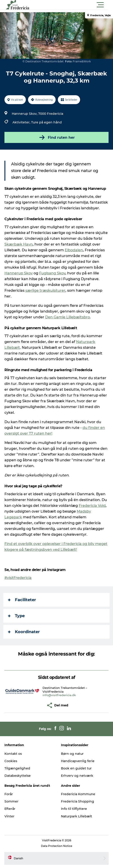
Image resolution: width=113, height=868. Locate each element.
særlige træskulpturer (45, 290)
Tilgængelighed (17, 768)
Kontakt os (13, 754)
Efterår (10, 809)
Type (16, 616)
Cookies (11, 761)
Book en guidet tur (76, 768)
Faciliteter (22, 600)
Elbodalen (74, 250)
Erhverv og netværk (77, 776)
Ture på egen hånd (46, 122)
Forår (9, 794)
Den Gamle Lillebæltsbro (68, 317)
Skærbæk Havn (19, 244)
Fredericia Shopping (78, 801)
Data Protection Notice (56, 846)
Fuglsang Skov (52, 273)
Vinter (9, 816)
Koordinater (24, 632)
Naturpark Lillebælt (77, 816)
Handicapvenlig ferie (78, 761)
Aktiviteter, (22, 122)
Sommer (11, 801)
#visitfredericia (18, 578)
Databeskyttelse (18, 776)
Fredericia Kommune (78, 794)
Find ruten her (57, 137)
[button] (77, 5)
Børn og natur (72, 754)
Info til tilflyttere (74, 809)
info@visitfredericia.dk (59, 695)
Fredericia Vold (92, 506)
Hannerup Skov (19, 273)
